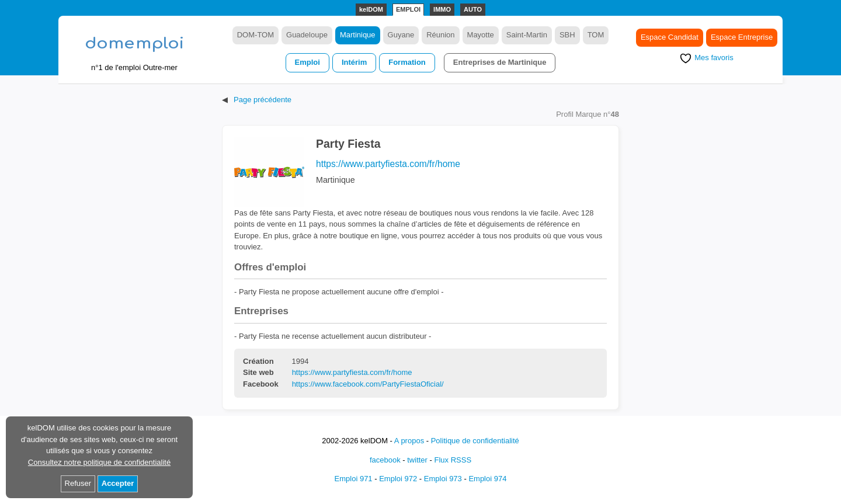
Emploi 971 (354, 479)
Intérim (354, 62)
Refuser (78, 483)
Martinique (358, 35)
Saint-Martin (527, 35)
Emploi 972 (398, 479)
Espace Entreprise (742, 37)
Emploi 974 (487, 479)
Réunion (440, 35)
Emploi (307, 62)
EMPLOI (408, 9)
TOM (596, 35)
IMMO (442, 9)
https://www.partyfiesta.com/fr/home (388, 164)
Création (258, 362)
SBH (567, 35)
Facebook (261, 384)
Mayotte (481, 35)
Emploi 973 (443, 479)
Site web (258, 373)
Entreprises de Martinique (500, 62)
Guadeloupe (307, 35)
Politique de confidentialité (475, 441)
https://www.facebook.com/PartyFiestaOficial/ (368, 384)
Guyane (401, 35)
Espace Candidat (670, 37)
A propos (409, 441)
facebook (385, 460)
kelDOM (371, 9)
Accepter (118, 483)
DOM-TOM (256, 35)
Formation (407, 62)
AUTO (473, 9)
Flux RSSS (453, 460)
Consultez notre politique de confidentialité (99, 462)
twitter (417, 460)
